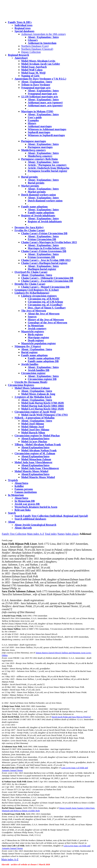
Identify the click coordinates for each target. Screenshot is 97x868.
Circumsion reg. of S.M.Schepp (45, 302)
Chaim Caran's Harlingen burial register (44, 263)
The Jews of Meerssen (34, 311)
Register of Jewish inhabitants (38, 216)
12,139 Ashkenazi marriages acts (40, 97)
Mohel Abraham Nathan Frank (39, 450)
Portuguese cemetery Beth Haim (39, 159)
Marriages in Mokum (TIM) (37, 111)
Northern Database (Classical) (37, 49)
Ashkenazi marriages (40, 126)
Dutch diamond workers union (38, 195)
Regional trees (23, 28)
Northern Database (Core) (35, 46)
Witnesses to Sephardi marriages (46, 135)
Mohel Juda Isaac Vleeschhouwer (40, 468)
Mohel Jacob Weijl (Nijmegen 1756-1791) (44, 415)
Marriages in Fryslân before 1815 (47, 248)
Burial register (29, 352)
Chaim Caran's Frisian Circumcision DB (44, 233)
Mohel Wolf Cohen (32, 70)
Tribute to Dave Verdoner (36, 85)
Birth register (36, 334)
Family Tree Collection (14, 534)
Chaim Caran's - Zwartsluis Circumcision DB (47, 281)
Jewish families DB (39, 370)
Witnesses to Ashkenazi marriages (47, 129)
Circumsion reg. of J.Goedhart (45, 305)
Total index (51, 534)
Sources (32, 317)
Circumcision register (33, 373)
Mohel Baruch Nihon (33, 433)
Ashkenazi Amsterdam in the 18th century (44, 34)
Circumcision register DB (42, 379)
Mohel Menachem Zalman (36, 459)
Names (61, 534)
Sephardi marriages (39, 132)
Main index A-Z (36, 534)
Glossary (33, 40)
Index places (72, 534)
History (32, 123)
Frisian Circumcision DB (42, 239)
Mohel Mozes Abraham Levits (38, 61)
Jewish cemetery (37, 329)
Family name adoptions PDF (44, 358)
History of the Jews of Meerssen (46, 320)
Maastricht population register (38, 343)
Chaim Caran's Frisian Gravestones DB (44, 251)
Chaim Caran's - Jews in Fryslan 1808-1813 (46, 260)
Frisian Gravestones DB (41, 257)
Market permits (30, 186)
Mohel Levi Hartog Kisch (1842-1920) (43, 409)
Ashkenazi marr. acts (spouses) (45, 103)
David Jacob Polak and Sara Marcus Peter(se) (71, 717)
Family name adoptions (34, 207)
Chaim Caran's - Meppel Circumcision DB (45, 287)
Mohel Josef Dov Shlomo (35, 430)
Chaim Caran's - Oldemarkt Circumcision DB (47, 278)
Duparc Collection (31, 52)
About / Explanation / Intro (43, 37)
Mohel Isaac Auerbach (34, 67)
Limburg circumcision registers (39, 296)
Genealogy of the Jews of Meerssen (48, 323)
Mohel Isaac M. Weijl (33, 73)
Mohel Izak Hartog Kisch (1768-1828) (43, 403)
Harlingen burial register (42, 269)
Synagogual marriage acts (36, 88)
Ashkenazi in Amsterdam (42, 43)
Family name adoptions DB (43, 361)
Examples (33, 120)
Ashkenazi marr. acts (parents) (45, 105)
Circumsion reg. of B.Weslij (43, 299)
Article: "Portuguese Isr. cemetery (47, 165)
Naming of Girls (30, 76)
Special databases (24, 31)
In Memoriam (36, 326)
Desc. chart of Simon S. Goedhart (47, 308)
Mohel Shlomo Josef (33, 427)
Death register (36, 340)
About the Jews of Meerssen (44, 314)
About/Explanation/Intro (35, 439)
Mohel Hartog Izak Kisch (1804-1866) (43, 406)
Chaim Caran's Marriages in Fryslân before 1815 (49, 242)
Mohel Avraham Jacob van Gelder (41, 64)
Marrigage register (38, 337)
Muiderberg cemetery (34, 150)
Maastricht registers (33, 331)
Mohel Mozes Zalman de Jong (38, 394)
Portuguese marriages (34, 141)
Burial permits (29, 177)
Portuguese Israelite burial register (48, 171)
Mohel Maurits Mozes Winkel (38, 477)
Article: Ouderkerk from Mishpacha (48, 168)
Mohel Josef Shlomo (33, 424)
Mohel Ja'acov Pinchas (34, 442)
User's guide (35, 117)
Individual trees (24, 25)
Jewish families (30, 364)
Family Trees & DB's (20, 22)
